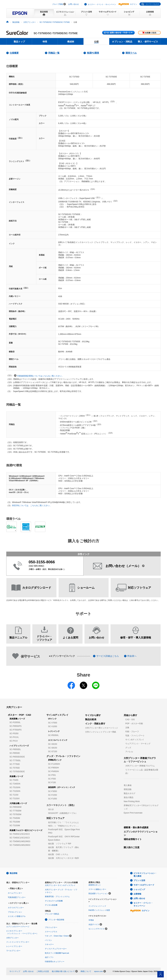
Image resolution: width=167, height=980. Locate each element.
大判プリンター (14, 707)
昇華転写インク (55, 760)
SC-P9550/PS (16, 726)
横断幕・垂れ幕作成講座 (136, 827)
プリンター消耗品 (52, 914)
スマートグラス (51, 932)
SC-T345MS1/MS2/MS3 (20, 845)
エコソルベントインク (58, 740)
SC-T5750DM (15, 814)
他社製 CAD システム (58, 854)
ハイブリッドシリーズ (19, 746)
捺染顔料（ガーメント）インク (62, 787)
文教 (127, 728)
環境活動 (128, 789)
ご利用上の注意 (43, 971)
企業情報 (137, 894)
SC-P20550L (15, 722)
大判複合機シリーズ (18, 803)
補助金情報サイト (133, 839)
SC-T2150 (14, 795)
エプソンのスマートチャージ (18, 927)
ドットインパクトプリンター (18, 942)
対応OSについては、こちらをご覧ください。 (32, 505)
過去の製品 (129, 797)
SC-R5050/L (53, 735)
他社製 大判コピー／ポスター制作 (64, 858)
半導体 (91, 920)
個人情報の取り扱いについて (63, 971)
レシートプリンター (14, 946)
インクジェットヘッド (97, 906)
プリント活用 (139, 880)
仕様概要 (14, 53)
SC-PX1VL (14, 737)
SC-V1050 (53, 726)
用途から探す (130, 715)
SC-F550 (52, 779)
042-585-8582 (36, 566)
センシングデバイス (96, 929)
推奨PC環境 (93, 53)
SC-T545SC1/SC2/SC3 (20, 834)
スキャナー (49, 944)
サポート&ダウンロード (144, 885)
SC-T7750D (15, 764)
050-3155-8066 (42, 562)
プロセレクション (15, 912)
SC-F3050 (53, 791)
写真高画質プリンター (17, 897)
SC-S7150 (53, 751)
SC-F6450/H (53, 771)
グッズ (128, 748)
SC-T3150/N (15, 791)
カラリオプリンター (16, 908)
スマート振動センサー (97, 889)
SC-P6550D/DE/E (17, 757)
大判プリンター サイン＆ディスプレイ (60, 885)
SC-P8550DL (15, 749)
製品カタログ (130, 793)
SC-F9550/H (53, 768)
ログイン (128, 4)
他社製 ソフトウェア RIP (60, 844)
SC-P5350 (14, 734)
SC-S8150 (53, 748)
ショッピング (139, 889)
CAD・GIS (130, 720)
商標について (86, 971)
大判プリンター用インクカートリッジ (102, 728)
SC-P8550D (15, 753)
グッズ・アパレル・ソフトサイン (63, 756)
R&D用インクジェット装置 (99, 910)
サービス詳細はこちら (108, 656)
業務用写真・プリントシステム (57, 897)
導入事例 (128, 785)
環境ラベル (131, 53)
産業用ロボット (95, 885)
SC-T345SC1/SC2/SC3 (20, 838)
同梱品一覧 (54, 53)
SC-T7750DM (15, 811)
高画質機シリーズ (17, 719)
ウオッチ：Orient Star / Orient (57, 936)
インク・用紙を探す (95, 724)
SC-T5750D (15, 768)
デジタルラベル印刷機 (54, 901)
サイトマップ (15, 971)
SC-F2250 (53, 795)
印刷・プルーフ (132, 732)
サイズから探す (93, 715)
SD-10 (51, 809)
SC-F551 (52, 775)
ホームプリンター (15, 893)
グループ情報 (58, 4)
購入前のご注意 (132, 847)
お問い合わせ (74, 4)
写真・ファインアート (135, 736)
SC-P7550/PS (16, 730)
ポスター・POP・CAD (19, 715)
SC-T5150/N (15, 787)
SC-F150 (52, 782)
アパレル (129, 752)
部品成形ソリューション (98, 893)
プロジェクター (51, 927)
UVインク (52, 719)
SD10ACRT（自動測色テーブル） (63, 813)
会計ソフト (49, 957)
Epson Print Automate (133, 813)
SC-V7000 (53, 723)
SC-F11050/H (54, 764)
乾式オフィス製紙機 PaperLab (57, 953)
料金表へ (132, 656)
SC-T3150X (15, 799)
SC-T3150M (15, 826)
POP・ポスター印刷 (134, 724)
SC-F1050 (53, 799)
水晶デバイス (94, 924)
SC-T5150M (15, 822)
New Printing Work (132, 801)
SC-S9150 (53, 744)
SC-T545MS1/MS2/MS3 (20, 841)
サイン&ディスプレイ (57, 715)
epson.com (98, 971)
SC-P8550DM (15, 807)
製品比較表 (91, 719)
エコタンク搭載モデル (17, 916)
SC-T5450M (15, 818)
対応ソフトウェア (56, 818)
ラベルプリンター (13, 951)
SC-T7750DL (15, 760)
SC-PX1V (14, 741)
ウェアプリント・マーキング (138, 744)
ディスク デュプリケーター (56, 949)
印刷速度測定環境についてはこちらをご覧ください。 (39, 376)
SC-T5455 (14, 780)
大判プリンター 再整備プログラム (140, 766)
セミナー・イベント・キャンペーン (102, 4)
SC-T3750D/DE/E (17, 772)
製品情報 (14, 873)
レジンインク (54, 731)
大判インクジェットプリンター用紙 (101, 732)
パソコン (48, 940)
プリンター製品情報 (56, 920)
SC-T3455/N (15, 784)
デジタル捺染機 (51, 905)
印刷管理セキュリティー (55, 962)
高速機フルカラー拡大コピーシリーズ (26, 830)
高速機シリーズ (16, 776)
